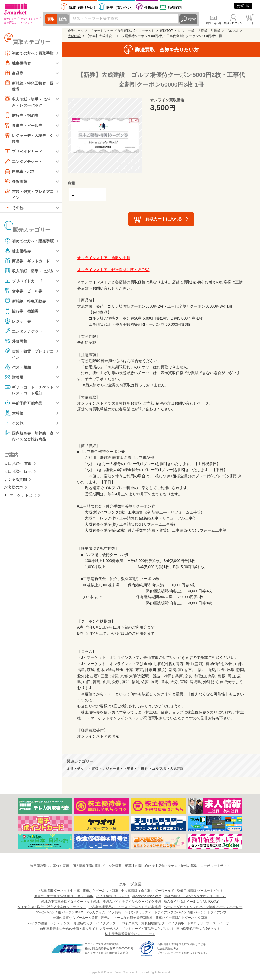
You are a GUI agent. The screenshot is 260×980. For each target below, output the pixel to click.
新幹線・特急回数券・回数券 (29, 86)
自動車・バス (19, 171)
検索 (192, 19)
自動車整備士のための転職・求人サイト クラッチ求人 (79, 929)
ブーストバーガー (219, 923)
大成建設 (74, 36)
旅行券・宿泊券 (21, 115)
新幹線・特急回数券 (25, 301)
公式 (243, 6)
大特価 (14, 413)
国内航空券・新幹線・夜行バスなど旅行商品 (29, 435)
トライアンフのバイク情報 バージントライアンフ (190, 912)
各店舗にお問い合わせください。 (147, 409)
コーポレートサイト (215, 866)
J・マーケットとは (20, 495)
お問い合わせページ (191, 403)
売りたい (83, 8)
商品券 (14, 73)
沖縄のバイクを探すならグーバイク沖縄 (132, 902)
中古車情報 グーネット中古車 (58, 891)
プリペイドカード (23, 151)
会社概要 (115, 866)
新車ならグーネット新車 (100, 891)
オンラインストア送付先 (98, 736)
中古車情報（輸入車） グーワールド (147, 891)
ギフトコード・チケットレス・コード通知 (29, 389)
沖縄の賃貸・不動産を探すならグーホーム (195, 896)
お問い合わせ (213, 23)
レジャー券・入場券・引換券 (29, 138)
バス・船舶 (18, 367)
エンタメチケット (23, 161)
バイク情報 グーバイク (113, 896)
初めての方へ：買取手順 (29, 53)
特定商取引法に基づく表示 (50, 866)
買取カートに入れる (164, 219)
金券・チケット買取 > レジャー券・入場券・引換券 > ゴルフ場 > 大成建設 (125, 769)
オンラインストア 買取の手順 (104, 258)
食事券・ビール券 (23, 125)
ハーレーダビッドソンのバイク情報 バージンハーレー (203, 907)
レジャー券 (18, 321)
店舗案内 (175, 8)
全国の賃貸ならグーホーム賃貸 (75, 918)
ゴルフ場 (232, 31)
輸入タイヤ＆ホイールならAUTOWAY (191, 902)
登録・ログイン (233, 23)
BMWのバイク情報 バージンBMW (58, 912)
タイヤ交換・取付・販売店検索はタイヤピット (52, 907)
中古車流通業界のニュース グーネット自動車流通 (125, 907)
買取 (51, 19)
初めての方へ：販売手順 (29, 241)
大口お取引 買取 (18, 463)
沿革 (128, 866)
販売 (63, 19)
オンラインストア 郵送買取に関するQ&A (113, 270)
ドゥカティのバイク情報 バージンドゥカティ (118, 912)
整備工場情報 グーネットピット (200, 891)
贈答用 (14, 377)
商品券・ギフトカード (27, 261)
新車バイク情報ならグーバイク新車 (181, 918)
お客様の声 (14, 487)
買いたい (121, 8)
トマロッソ (195, 923)
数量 (71, 183)
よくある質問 (15, 479)
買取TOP (166, 31)
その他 (14, 208)
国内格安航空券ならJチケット (198, 929)
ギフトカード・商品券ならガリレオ (148, 929)
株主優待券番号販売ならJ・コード (130, 934)
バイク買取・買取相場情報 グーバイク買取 (153, 923)
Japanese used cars (147, 896)
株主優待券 (18, 63)
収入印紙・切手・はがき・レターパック (27, 102)
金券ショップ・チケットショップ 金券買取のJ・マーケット (111, 31)
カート (250, 23)
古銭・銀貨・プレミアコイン (29, 194)
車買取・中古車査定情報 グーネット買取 (64, 896)
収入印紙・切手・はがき (29, 271)
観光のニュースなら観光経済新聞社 (127, 918)
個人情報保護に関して (89, 866)
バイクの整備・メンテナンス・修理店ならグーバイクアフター (73, 923)
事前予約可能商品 (23, 403)
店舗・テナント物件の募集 (178, 866)
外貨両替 (151, 8)
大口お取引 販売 (18, 471)
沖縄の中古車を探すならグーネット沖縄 (70, 902)
